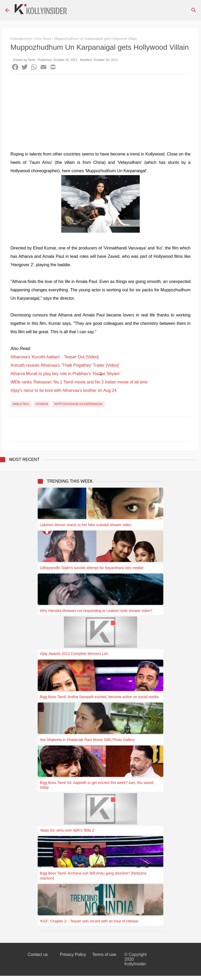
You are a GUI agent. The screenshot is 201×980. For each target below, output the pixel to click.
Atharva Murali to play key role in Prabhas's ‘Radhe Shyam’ (65, 374)
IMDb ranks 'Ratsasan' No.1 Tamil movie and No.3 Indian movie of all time (79, 382)
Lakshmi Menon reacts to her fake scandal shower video (85, 525)
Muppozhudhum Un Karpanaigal (79, 404)
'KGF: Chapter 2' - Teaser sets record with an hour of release (89, 921)
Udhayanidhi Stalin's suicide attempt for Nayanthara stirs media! (92, 568)
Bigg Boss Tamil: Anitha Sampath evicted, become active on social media (99, 697)
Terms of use (104, 954)
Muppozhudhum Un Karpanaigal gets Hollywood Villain (96, 39)
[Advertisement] (100, 113)
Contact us (38, 954)
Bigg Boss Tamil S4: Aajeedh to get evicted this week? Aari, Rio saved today (97, 785)
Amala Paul (21, 404)
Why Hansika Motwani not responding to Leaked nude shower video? (96, 611)
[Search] (194, 10)
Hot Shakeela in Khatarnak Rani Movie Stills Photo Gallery (87, 740)
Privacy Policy (73, 954)
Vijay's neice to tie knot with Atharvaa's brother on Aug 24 (63, 390)
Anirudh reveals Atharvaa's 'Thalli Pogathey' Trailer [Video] (65, 365)
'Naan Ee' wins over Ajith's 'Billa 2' (67, 830)
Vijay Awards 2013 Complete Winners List (74, 654)
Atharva (42, 404)
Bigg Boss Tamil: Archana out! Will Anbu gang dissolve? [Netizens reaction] (93, 876)
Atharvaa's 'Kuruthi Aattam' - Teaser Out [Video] (55, 357)
